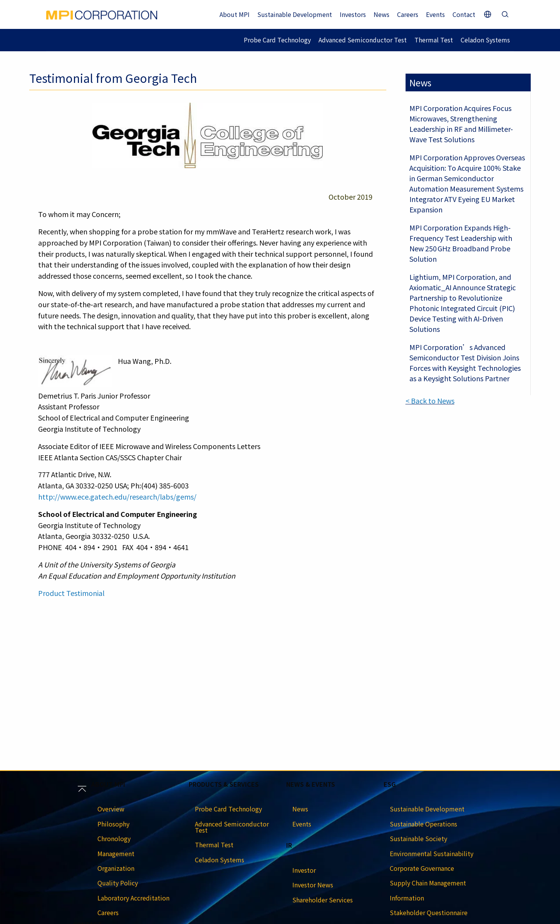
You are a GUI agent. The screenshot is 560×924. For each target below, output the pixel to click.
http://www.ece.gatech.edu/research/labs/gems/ (117, 497)
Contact (464, 14)
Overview (111, 809)
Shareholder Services (323, 900)
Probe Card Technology (277, 40)
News (381, 14)
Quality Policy (118, 883)
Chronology (114, 838)
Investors (353, 14)
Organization (116, 868)
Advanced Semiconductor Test (363, 40)
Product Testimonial (71, 593)
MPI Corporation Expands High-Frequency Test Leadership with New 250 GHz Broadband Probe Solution (461, 243)
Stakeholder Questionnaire (429, 912)
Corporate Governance (422, 868)
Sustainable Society (418, 838)
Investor (304, 870)
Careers (408, 14)
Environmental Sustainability (432, 853)
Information (407, 898)
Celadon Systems (485, 40)
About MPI (235, 14)
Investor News (313, 885)
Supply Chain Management (428, 883)
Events (435, 14)
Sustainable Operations (423, 824)
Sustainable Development (295, 14)
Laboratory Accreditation (133, 898)
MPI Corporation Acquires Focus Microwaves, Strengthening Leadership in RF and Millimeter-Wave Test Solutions (461, 124)
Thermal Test (434, 40)
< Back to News (430, 401)
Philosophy (113, 824)
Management (116, 853)
